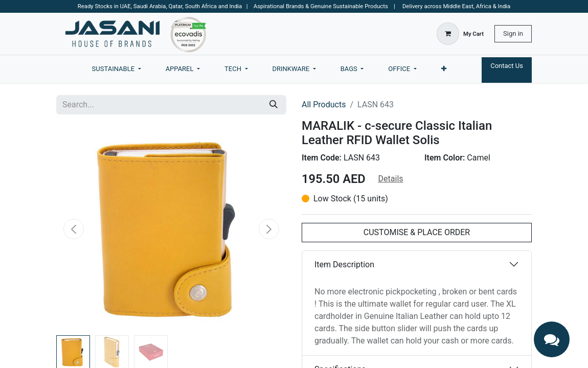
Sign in (513, 33)
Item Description (344, 264)
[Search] (274, 105)
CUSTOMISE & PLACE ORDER (417, 232)
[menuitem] (117, 69)
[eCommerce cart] (460, 34)
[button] (74, 229)
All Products (324, 105)
